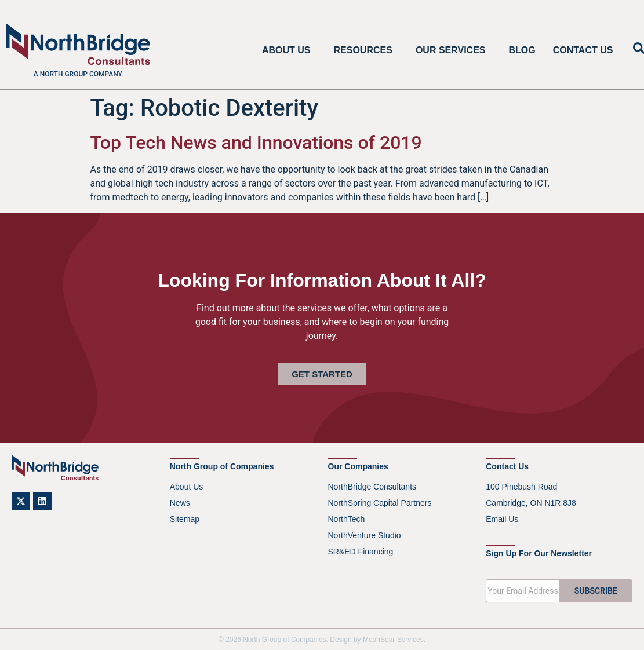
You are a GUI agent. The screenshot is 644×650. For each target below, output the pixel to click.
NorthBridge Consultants (372, 487)
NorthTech (347, 519)
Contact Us (583, 50)
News (180, 503)
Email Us (502, 519)
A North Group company (78, 74)
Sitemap (185, 519)
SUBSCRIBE (596, 591)
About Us (289, 50)
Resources (366, 50)
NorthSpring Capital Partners (380, 503)
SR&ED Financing (361, 552)
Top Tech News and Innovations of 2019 (256, 143)
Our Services (454, 50)
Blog (522, 50)
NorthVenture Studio (365, 535)
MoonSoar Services (393, 640)
